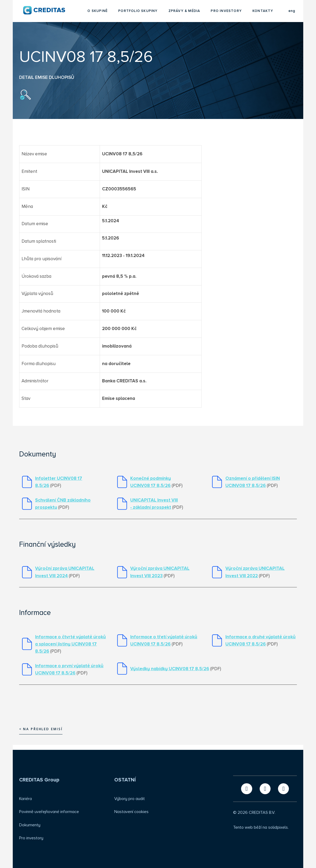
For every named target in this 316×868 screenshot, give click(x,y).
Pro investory (31, 838)
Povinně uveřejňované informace (49, 812)
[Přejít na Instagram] (283, 789)
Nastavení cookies (131, 812)
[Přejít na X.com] (247, 789)
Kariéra (26, 799)
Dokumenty (30, 825)
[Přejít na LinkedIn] (265, 789)
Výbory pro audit (130, 799)
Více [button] (270, 11)
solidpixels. (278, 827)
